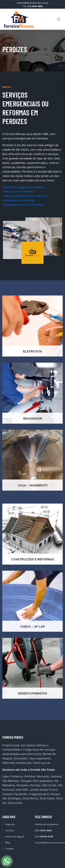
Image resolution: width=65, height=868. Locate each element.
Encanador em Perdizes (19, 200)
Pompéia (22, 785)
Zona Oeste (47, 798)
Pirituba (35, 785)
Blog (8, 843)
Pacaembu (21, 794)
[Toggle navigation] (59, 19)
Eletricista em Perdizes (19, 191)
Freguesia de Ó (39, 794)
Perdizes (30, 776)
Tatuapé (26, 781)
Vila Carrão (49, 785)
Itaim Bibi (22, 790)
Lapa (6, 776)
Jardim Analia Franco (44, 790)
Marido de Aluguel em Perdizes (24, 187)
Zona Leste (15, 803)
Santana (56, 776)
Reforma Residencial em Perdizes (26, 196)
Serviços (10, 830)
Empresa (10, 824)
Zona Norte (30, 798)
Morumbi (43, 776)
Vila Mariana (10, 781)
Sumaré (7, 794)
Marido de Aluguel (15, 836)
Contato (10, 849)
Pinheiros (16, 776)
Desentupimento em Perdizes (24, 205)
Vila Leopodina (42, 781)
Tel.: (32, 6)
